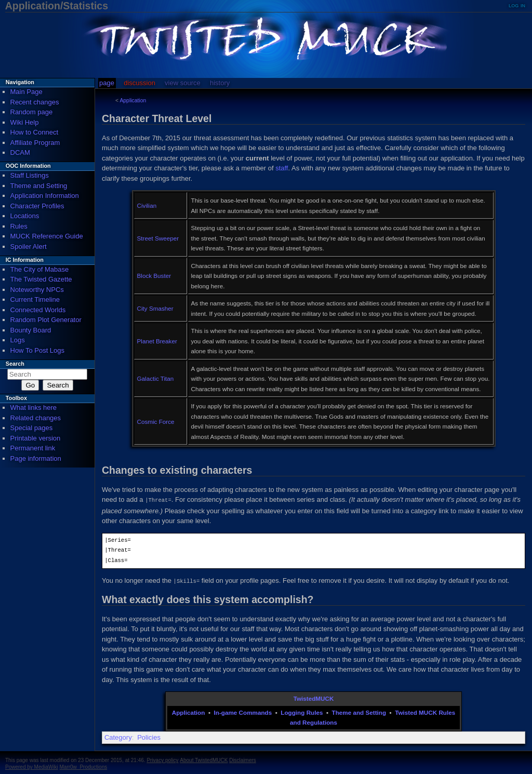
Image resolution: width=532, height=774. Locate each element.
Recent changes (35, 102)
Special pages (32, 428)
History (220, 83)
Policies (149, 736)
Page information (36, 458)
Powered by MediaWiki (32, 766)
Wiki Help (25, 122)
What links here (34, 408)
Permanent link (33, 448)
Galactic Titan (156, 378)
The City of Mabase (40, 269)
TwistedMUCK (314, 697)
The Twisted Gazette (41, 279)
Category (118, 736)
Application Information (45, 196)
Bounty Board (31, 330)
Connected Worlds (38, 310)
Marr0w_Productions (84, 766)
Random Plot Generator (46, 320)
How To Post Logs (38, 350)
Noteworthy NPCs (37, 290)
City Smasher (155, 308)
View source (183, 83)
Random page (32, 112)
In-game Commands (243, 711)
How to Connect (35, 132)
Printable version (36, 438)
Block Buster (154, 276)
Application (133, 101)
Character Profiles (37, 206)
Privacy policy (162, 759)
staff (282, 168)
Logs (18, 340)
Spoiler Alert (29, 246)
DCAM (20, 152)
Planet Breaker (157, 341)
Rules (19, 226)
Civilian (147, 205)
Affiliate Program (35, 143)
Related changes (36, 418)
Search (15, 364)
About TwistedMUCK (204, 759)
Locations (25, 216)
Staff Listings (30, 175)
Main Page (26, 92)
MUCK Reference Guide (47, 236)
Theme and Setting (359, 711)
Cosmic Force (156, 422)
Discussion (139, 83)
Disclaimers (243, 759)
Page (107, 83)
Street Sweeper (158, 238)
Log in (517, 5)
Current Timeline (35, 299)
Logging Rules (302, 711)
